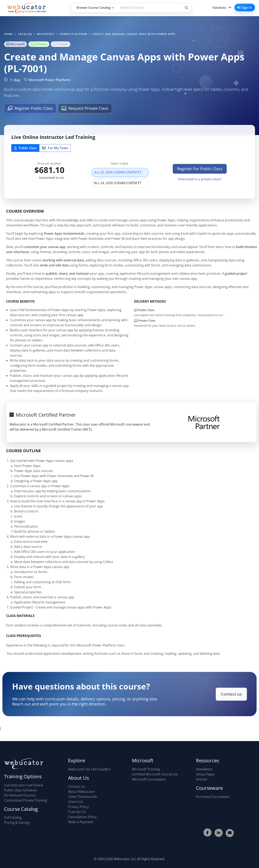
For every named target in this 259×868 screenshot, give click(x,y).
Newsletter (204, 769)
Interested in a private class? (200, 181)
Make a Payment (81, 822)
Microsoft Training (146, 769)
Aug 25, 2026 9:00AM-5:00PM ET (120, 174)
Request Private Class (85, 108)
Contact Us (76, 787)
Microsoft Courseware (149, 779)
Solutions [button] (219, 7)
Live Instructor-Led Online (24, 785)
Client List (75, 802)
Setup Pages (205, 774)
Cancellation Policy (82, 817)
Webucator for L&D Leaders (89, 769)
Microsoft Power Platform (47, 80)
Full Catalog (13, 817)
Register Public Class (30, 108)
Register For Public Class (200, 171)
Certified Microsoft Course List (155, 774)
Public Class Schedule (20, 790)
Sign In (245, 7)
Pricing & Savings (17, 823)
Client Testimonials (83, 797)
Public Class (25, 150)
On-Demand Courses (20, 795)
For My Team (55, 150)
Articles (202, 779)
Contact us (227, 694)
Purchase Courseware (213, 797)
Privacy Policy (78, 807)
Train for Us (77, 812)
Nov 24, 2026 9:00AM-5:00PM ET (120, 185)
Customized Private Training (26, 800)
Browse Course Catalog (95, 7)
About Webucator (82, 792)
